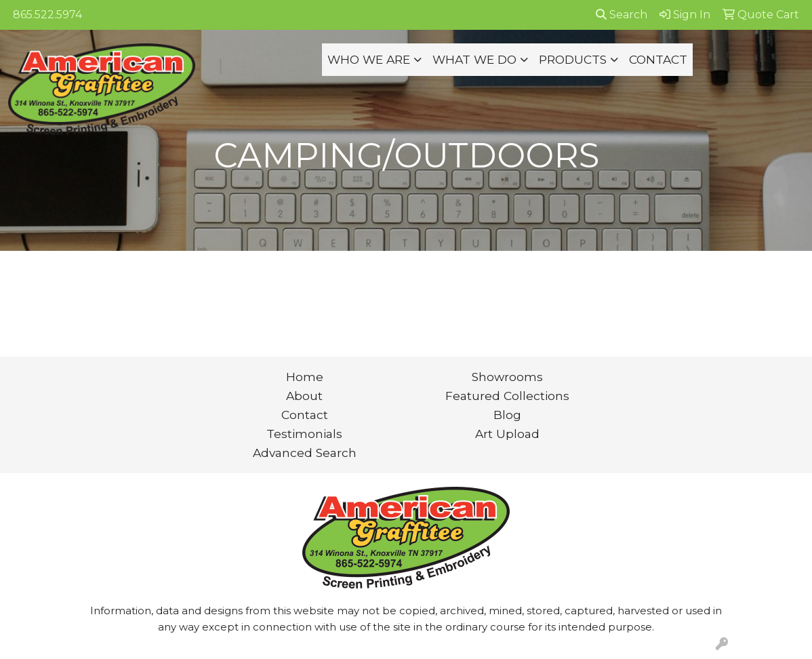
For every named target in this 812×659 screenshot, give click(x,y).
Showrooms (507, 377)
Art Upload (507, 434)
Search (622, 15)
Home (305, 377)
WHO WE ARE (369, 59)
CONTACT (658, 59)
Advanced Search (305, 453)
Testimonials (304, 434)
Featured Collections (507, 396)
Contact (305, 415)
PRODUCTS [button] (573, 59)
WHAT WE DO (474, 59)
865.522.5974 (47, 15)
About (304, 396)
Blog (507, 415)
